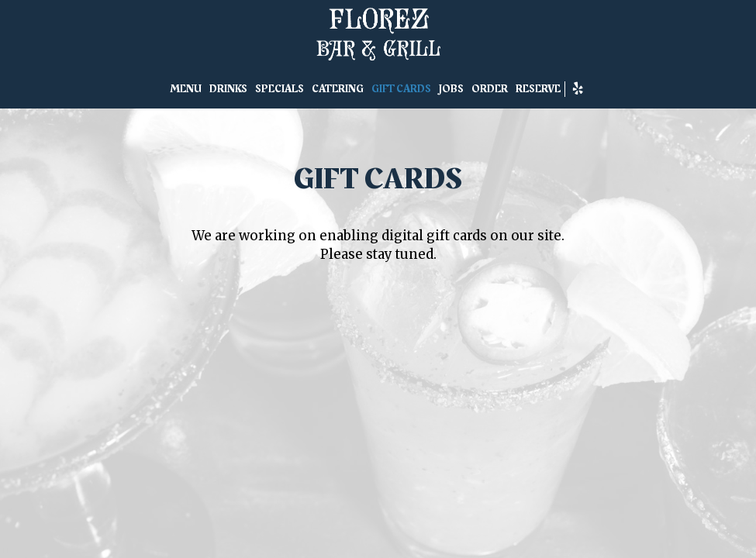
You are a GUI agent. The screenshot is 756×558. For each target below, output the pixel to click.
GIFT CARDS (401, 89)
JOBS (451, 89)
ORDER (490, 89)
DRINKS (228, 89)
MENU (186, 89)
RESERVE (538, 89)
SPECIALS (280, 89)
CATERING (338, 89)
